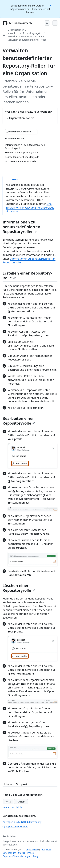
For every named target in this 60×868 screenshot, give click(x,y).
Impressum (32, 850)
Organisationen (16, 30)
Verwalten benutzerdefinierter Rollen (27, 40)
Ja (8, 802)
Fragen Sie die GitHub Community (22, 822)
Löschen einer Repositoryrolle (19, 588)
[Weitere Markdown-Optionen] (35, 132)
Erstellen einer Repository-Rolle (27, 275)
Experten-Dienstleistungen (17, 856)
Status (22, 853)
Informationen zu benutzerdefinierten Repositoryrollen (21, 227)
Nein (21, 802)
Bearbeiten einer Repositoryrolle (19, 421)
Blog (36, 856)
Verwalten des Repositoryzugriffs (25, 33)
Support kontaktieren (15, 827)
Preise (31, 853)
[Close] (51, 5)
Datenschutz (9, 853)
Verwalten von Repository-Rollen (25, 36)
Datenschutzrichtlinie (12, 807)
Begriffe (46, 850)
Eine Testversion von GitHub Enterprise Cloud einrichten (30, 208)
